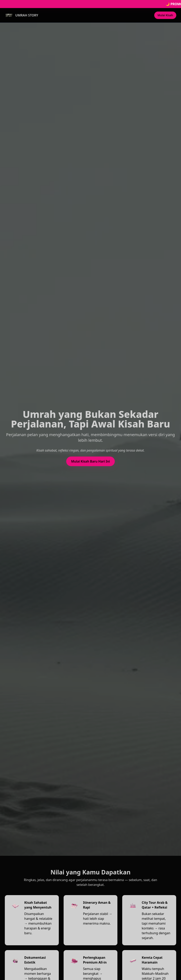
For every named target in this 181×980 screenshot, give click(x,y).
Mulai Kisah (165, 15)
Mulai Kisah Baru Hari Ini (90, 462)
